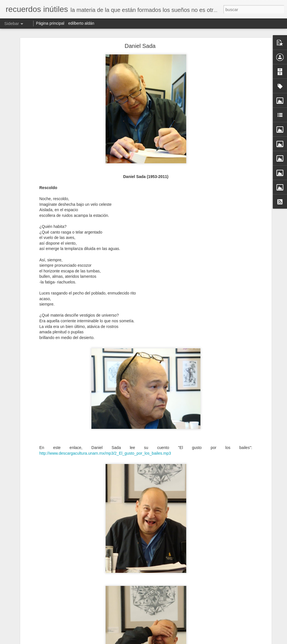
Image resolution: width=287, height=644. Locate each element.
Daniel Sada (140, 46)
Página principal (50, 23)
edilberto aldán (81, 23)
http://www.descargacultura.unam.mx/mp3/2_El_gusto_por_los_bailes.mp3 (105, 453)
